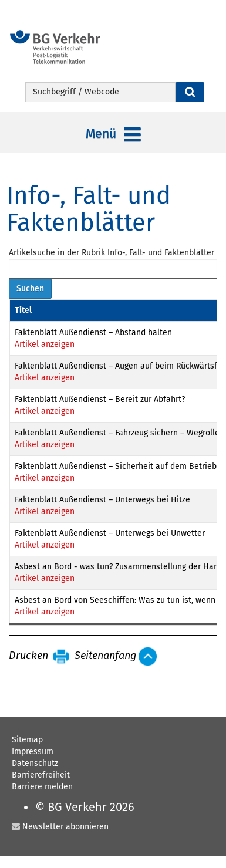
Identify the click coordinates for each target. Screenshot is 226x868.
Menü (113, 135)
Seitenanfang (105, 656)
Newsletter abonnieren (65, 827)
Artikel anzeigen (45, 344)
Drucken (28, 656)
